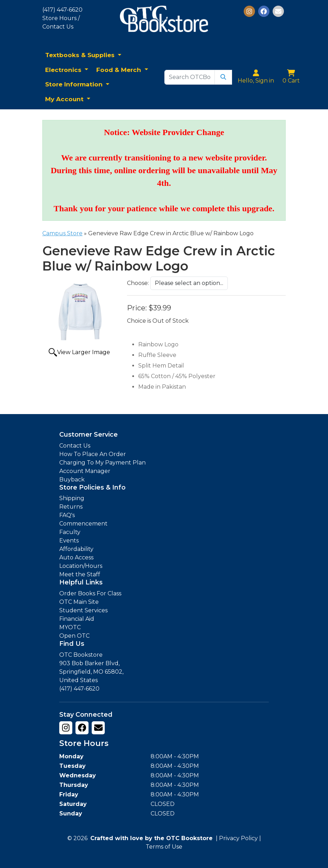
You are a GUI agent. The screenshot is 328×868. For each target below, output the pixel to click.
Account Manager (85, 471)
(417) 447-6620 (62, 10)
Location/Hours (81, 566)
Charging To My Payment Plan (102, 463)
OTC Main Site (79, 602)
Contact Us (75, 446)
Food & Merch (120, 70)
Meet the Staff (80, 574)
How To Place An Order (93, 454)
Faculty (70, 532)
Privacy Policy (238, 838)
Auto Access (76, 557)
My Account (65, 99)
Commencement (83, 524)
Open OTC (74, 636)
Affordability (76, 549)
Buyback (72, 479)
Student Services (83, 610)
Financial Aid (77, 619)
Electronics (64, 70)
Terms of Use (164, 847)
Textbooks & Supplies (81, 55)
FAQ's (67, 515)
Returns (71, 507)
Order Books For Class (90, 593)
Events (69, 541)
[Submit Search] (223, 77)
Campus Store (62, 233)
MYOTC (70, 627)
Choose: (138, 283)
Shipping (72, 498)
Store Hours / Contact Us (61, 22)
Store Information (75, 84)
